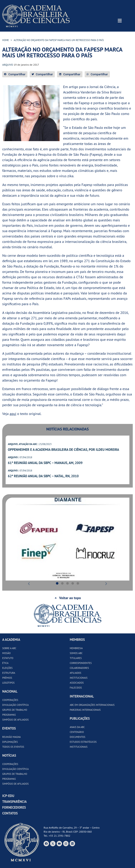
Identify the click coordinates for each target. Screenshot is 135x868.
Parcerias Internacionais (85, 710)
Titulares (76, 658)
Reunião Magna (11, 737)
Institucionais (79, 678)
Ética (5, 663)
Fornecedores (14, 807)
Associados (77, 683)
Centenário (77, 732)
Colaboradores (79, 668)
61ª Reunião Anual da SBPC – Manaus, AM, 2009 (45, 463)
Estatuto (8, 658)
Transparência (14, 802)
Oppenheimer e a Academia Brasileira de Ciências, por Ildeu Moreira (63, 450)
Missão (6, 653)
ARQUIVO (13, 444)
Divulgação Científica (15, 705)
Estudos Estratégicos (83, 742)
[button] (15, 74)
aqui (13, 414)
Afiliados (76, 673)
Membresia (76, 648)
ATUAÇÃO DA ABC (28, 444)
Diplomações (10, 742)
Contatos (10, 813)
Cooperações (10, 700)
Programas (9, 715)
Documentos (78, 737)
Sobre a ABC (9, 648)
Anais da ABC (77, 727)
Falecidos (76, 688)
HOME (6, 40)
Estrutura (9, 673)
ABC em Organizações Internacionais (92, 705)
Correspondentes (81, 663)
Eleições (7, 668)
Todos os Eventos (13, 747)
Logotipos (8, 683)
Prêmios (7, 678)
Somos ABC (76, 653)
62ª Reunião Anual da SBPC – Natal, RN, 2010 (43, 476)
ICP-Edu (8, 796)
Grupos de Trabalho (15, 710)
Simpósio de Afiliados (15, 720)
